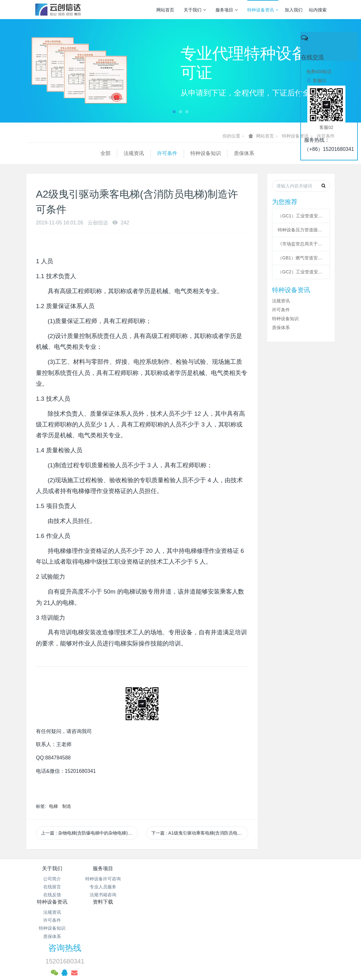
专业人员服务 (103, 887)
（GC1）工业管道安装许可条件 (301, 216)
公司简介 (52, 879)
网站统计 (180, 937)
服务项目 (227, 10)
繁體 (180, 965)
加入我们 (294, 10)
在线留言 (52, 887)
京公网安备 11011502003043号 (181, 929)
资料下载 (206, 868)
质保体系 (170, 153)
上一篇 (89, 833)
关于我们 (195, 10)
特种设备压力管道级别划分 (301, 230)
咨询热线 (270, 873)
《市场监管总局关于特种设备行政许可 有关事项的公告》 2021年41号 (301, 244)
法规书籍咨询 (103, 895)
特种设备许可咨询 (103, 879)
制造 (67, 806)
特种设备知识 (132, 153)
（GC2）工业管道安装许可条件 (301, 272)
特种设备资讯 (263, 10)
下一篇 (200, 833)
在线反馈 (52, 895)
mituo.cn (220, 953)
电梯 (53, 806)
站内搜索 (318, 10)
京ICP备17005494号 (241, 921)
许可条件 (93, 153)
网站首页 (165, 10)
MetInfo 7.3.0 (170, 953)
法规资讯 (60, 153)
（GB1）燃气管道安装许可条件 (301, 258)
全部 (31, 153)
